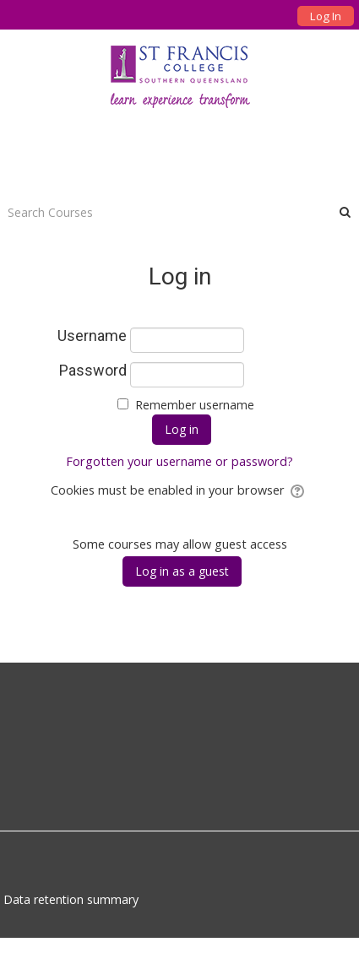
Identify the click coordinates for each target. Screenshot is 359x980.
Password (93, 371)
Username (92, 336)
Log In (326, 16)
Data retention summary (71, 899)
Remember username (195, 405)
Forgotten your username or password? (179, 461)
